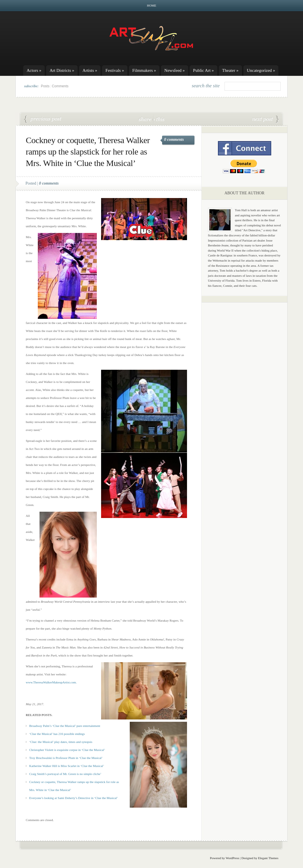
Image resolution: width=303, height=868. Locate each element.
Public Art (203, 70)
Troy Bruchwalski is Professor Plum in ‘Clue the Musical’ (66, 758)
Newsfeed (175, 70)
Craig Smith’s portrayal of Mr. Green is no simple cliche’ (265, 119)
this (159, 119)
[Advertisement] (245, 396)
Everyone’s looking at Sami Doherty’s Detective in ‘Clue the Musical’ (73, 798)
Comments (60, 86)
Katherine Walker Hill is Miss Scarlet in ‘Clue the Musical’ (67, 766)
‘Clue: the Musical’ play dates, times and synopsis (61, 742)
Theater (230, 70)
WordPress (232, 858)
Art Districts (62, 70)
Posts (45, 86)
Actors (34, 70)
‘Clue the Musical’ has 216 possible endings (57, 734)
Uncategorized (261, 70)
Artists (90, 70)
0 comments (174, 140)
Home (151, 5)
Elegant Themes (268, 858)
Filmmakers (144, 70)
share (146, 119)
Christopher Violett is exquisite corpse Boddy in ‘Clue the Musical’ (43, 119)
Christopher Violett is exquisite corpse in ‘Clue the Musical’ (67, 750)
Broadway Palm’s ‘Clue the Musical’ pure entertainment (65, 726)
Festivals (115, 70)
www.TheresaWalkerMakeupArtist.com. (51, 682)
